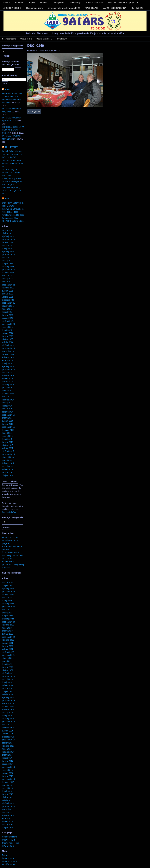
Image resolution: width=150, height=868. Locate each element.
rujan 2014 (7, 460)
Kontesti (44, 3)
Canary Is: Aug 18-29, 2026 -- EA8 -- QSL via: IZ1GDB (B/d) (12, 181)
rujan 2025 (7, 245)
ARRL (7, 199)
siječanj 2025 (8, 251)
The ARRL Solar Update (13, 221)
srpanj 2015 (7, 436)
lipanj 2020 (7, 330)
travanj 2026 (8, 230)
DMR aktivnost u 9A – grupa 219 (123, 3)
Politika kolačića (9, 512)
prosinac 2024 (8, 254)
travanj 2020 (8, 336)
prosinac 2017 (8, 388)
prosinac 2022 (8, 285)
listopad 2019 (8, 354)
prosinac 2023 (8, 270)
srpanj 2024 (7, 261)
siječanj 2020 (8, 345)
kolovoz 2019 (8, 357)
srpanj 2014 (7, 466)
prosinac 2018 (8, 370)
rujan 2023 (7, 276)
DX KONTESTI (11, 147)
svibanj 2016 (8, 421)
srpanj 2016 (7, 418)
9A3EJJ (57, 50)
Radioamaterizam (34, 8)
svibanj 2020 (8, 333)
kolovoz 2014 (8, 463)
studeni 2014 (8, 457)
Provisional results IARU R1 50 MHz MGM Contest (13, 130)
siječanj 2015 (8, 451)
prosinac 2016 (8, 415)
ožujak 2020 (8, 339)
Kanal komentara (10, 861)
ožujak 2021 (8, 318)
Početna (6, 3)
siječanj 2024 (8, 267)
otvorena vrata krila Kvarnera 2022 (64, 8)
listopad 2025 (8, 242)
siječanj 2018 (8, 385)
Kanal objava (8, 858)
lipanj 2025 (7, 248)
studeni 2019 (8, 351)
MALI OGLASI (92, 8)
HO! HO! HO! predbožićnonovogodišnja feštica (13, 565)
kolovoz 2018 (8, 376)
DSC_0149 (36, 46)
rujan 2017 (7, 397)
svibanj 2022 (8, 291)
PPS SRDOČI (62, 39)
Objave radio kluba (44, 39)
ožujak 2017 (8, 412)
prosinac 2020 (8, 324)
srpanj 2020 (7, 327)
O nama (19, 3)
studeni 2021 (8, 306)
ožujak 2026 (8, 233)
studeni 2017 (8, 391)
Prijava (5, 855)
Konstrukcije (75, 3)
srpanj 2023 (7, 279)
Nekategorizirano (9, 39)
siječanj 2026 (8, 236)
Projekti (31, 3)
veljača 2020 (8, 342)
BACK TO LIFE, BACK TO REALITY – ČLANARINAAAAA (12, 550)
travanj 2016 (8, 424)
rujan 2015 (7, 433)
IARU (7, 89)
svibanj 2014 (8, 469)
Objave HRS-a (26, 39)
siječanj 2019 (8, 366)
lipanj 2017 (7, 406)
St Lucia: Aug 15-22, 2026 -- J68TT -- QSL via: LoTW (12, 172)
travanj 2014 (8, 472)
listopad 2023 (8, 273)
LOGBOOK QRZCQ (12, 8)
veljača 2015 (8, 448)
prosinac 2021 (8, 303)
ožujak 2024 (8, 264)
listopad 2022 (8, 288)
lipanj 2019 (7, 363)
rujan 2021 (7, 309)
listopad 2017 (8, 394)
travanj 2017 (8, 409)
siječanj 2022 (8, 300)
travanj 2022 (8, 294)
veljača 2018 (8, 382)
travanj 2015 (8, 442)
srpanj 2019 (7, 360)
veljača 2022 (8, 297)
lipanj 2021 (7, 312)
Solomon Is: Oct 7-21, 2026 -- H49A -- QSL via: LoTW (13, 163)
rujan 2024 (7, 258)
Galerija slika (59, 3)
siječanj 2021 (8, 321)
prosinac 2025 (8, 239)
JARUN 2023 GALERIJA (115, 8)
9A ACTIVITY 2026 (11, 537)
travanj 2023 (8, 282)
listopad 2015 (8, 430)
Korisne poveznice (95, 3)
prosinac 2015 (8, 427)
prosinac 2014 (8, 454)
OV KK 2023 (137, 8)
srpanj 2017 (7, 403)
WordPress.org (9, 864)
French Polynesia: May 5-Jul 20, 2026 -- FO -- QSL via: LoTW (12, 154)
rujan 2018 (7, 372)
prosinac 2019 (8, 348)
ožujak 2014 (8, 475)
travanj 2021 (8, 315)
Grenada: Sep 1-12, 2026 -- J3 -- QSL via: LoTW (12, 191)
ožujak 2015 (8, 445)
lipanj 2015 (7, 439)
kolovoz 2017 (8, 400)
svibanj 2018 (8, 378)
